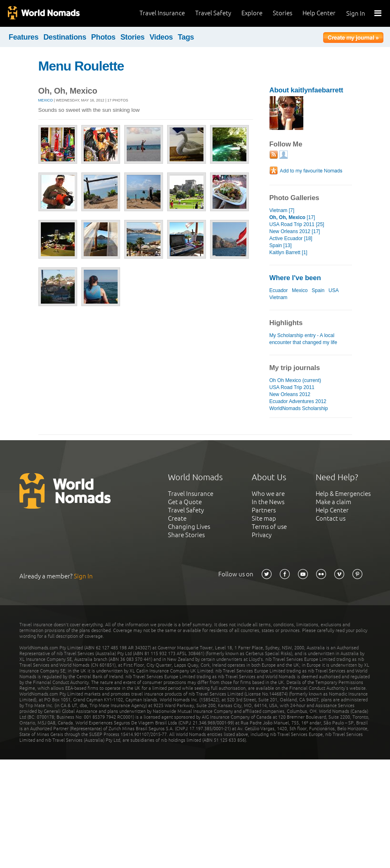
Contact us (331, 518)
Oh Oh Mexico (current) (295, 380)
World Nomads (43, 13)
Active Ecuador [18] (291, 238)
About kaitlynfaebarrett (306, 90)
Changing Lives (189, 527)
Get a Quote (185, 502)
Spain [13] (281, 245)
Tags (186, 37)
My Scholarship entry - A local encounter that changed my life (303, 339)
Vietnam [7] (282, 210)
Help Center (319, 13)
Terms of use (269, 527)
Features (24, 37)
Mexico (46, 100)
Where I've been (295, 278)
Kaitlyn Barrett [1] (288, 252)
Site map (264, 518)
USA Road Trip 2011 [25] (297, 224)
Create (177, 518)
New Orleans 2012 (290, 394)
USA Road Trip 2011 (292, 387)
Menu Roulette (81, 66)
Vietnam (279, 297)
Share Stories (186, 535)
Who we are (268, 494)
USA (333, 290)
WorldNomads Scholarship (299, 408)
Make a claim (333, 502)
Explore (252, 13)
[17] (292, 217)
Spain (318, 290)
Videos (161, 37)
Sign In (356, 13)
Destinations (65, 37)
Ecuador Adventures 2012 (298, 401)
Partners (264, 510)
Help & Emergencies (343, 494)
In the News (268, 502)
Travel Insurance (162, 13)
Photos (103, 37)
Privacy (262, 535)
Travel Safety (213, 13)
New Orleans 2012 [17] (295, 231)
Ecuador (279, 290)
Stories (282, 13)
